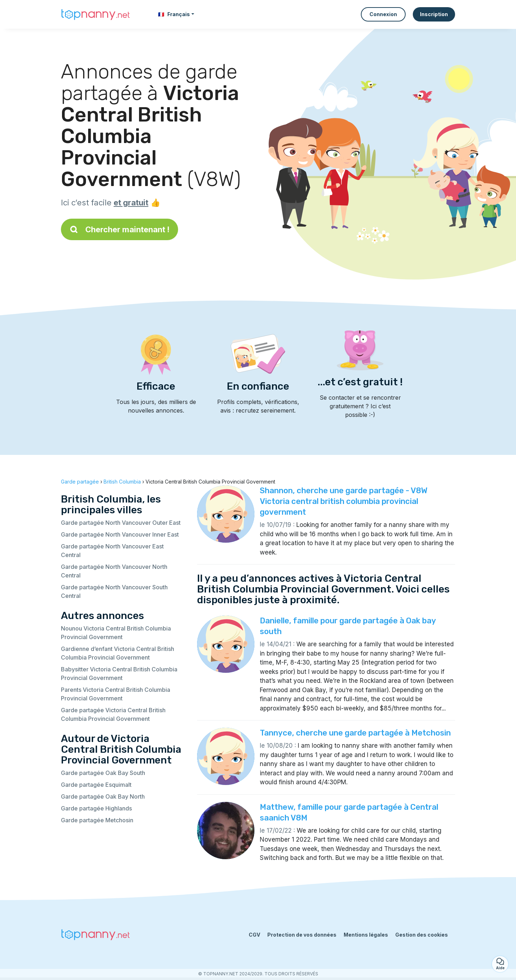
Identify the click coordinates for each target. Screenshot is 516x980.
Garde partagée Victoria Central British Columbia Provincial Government (113, 714)
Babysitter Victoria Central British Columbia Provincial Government (119, 674)
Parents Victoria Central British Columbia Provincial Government (116, 694)
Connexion (383, 14)
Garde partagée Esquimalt (96, 785)
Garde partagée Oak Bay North (103, 796)
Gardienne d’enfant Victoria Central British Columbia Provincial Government (118, 653)
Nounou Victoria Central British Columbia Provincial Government (116, 633)
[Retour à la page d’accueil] (97, 14)
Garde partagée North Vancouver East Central (112, 551)
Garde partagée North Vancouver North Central (114, 571)
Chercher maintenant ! (120, 229)
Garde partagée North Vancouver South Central (114, 591)
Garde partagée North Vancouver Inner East (120, 534)
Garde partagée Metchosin (97, 820)
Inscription (434, 14)
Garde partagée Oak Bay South (103, 773)
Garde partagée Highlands (96, 808)
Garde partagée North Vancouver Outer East (121, 523)
